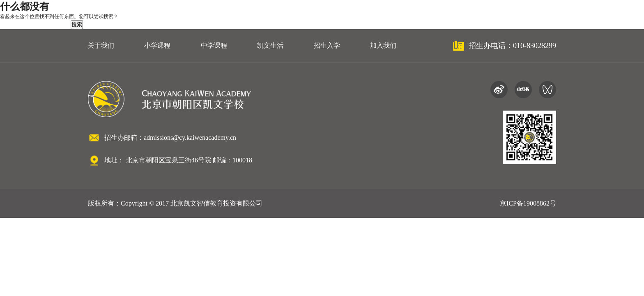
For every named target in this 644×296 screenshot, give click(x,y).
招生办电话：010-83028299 (512, 46)
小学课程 (157, 45)
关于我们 (101, 45)
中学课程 (214, 45)
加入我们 (383, 45)
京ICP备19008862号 (528, 203)
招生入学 (327, 45)
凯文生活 (270, 45)
